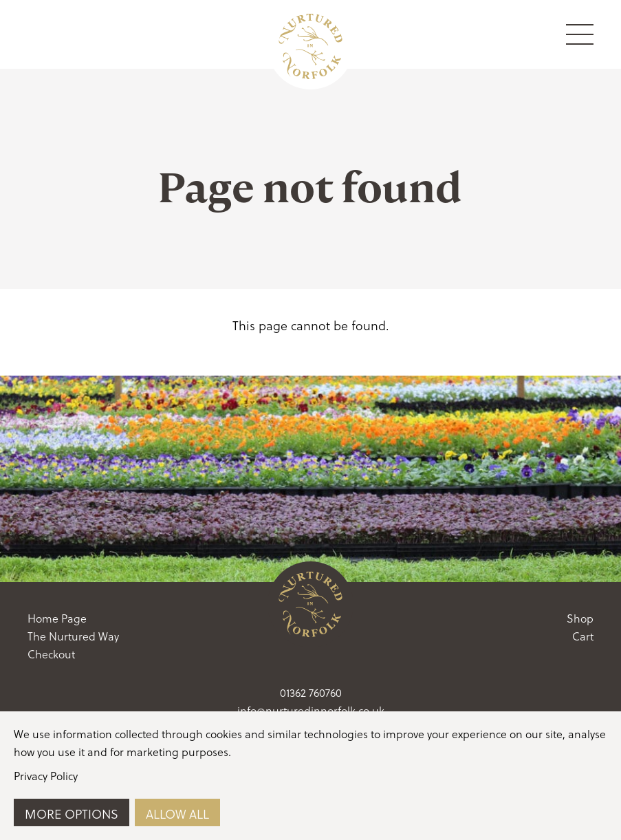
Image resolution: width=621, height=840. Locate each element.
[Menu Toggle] (580, 34)
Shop (580, 618)
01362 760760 (311, 692)
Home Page (57, 618)
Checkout (51, 654)
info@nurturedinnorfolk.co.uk (311, 710)
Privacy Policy (46, 776)
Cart (583, 636)
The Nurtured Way (73, 636)
